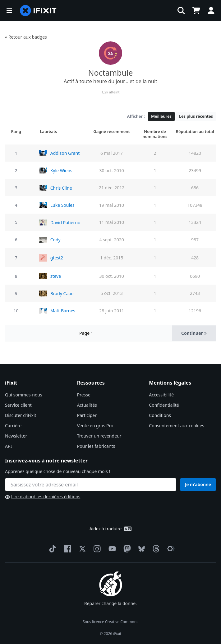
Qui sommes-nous (24, 395)
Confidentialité (164, 405)
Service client (18, 405)
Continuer (194, 333)
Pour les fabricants (96, 446)
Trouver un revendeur (99, 436)
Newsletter (16, 436)
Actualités (87, 405)
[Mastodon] (126, 549)
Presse (84, 395)
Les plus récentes (196, 116)
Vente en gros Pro (95, 426)
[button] (9, 11)
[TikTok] (51, 549)
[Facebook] (66, 549)
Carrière (13, 426)
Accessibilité (161, 395)
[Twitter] (81, 549)
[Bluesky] (140, 549)
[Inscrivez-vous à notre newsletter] (91, 485)
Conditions (160, 415)
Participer (87, 415)
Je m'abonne (198, 484)
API (8, 446)
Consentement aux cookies (176, 426)
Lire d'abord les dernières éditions (43, 497)
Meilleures (161, 116)
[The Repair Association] (170, 549)
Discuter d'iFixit (21, 415)
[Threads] (155, 549)
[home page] (38, 11)
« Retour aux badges (26, 37)
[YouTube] (111, 549)
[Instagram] (96, 549)
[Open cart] (196, 11)
